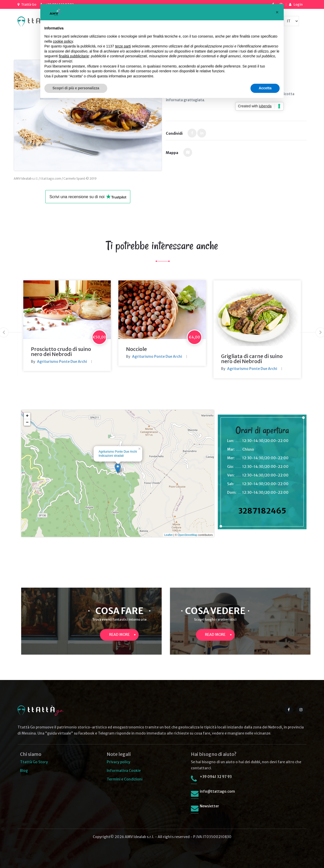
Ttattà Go (29, 4)
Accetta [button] (265, 88)
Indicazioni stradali (111, 456)
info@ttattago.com (217, 791)
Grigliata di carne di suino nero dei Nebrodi (252, 359)
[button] (277, 12)
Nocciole (136, 349)
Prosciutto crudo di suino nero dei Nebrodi (61, 352)
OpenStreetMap (188, 535)
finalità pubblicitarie (74, 56)
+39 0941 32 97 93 (216, 777)
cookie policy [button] (63, 41)
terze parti (123, 46)
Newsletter (209, 806)
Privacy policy (119, 762)
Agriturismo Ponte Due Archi (62, 362)
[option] (67, 326)
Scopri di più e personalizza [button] (76, 88)
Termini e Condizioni (125, 779)
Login (298, 4)
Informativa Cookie (124, 771)
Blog (24, 771)
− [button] (27, 422)
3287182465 (262, 511)
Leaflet (168, 535)
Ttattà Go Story (34, 762)
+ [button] (27, 416)
